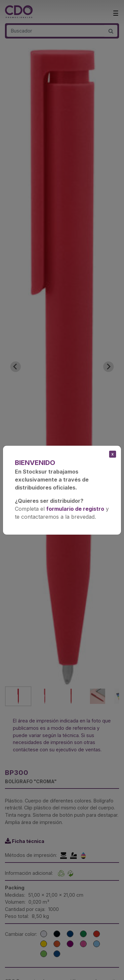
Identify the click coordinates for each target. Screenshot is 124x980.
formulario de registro (75, 509)
